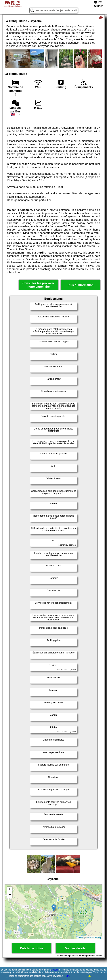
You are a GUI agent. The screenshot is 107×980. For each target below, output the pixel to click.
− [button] (10, 895)
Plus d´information (81, 285)
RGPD (67, 976)
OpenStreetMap (94, 937)
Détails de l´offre (31, 948)
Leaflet (80, 937)
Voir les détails (75, 948)
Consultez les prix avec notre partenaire (39, 285)
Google (54, 970)
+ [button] (10, 889)
